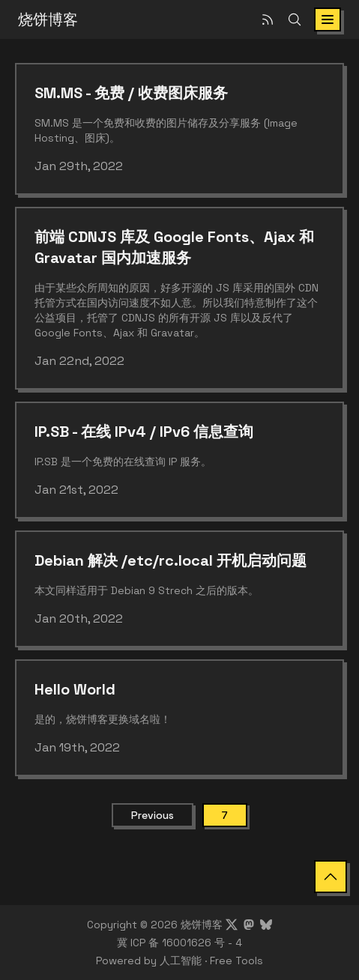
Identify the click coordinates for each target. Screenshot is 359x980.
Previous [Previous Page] (153, 815)
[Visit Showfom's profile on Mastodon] (249, 925)
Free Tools (236, 961)
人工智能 (181, 961)
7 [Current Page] (225, 815)
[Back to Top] (331, 877)
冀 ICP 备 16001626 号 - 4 (179, 943)
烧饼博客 (48, 19)
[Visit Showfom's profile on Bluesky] (266, 925)
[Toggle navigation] (328, 19)
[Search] (295, 19)
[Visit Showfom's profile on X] (232, 925)
